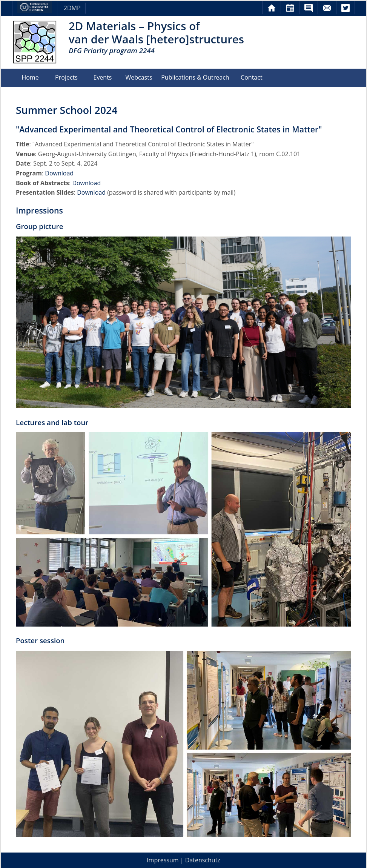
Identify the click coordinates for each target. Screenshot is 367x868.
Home (30, 77)
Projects (66, 77)
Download (59, 173)
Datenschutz (203, 860)
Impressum (163, 860)
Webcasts (139, 77)
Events (102, 77)
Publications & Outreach (195, 77)
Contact (251, 77)
